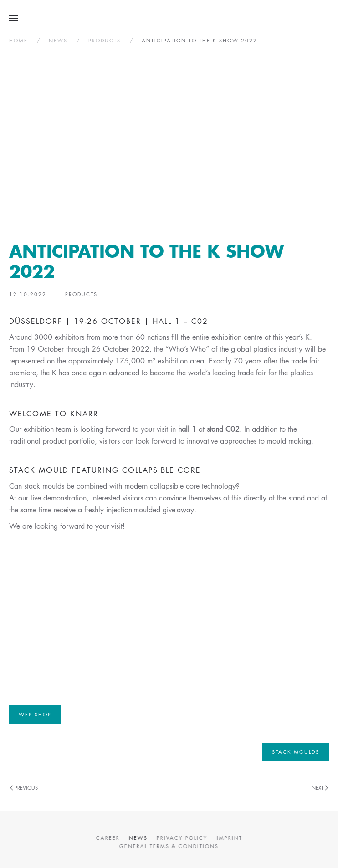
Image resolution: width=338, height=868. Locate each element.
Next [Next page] (320, 788)
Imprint (229, 838)
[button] (14, 18)
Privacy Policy (181, 838)
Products (81, 294)
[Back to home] (169, 18)
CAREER (107, 838)
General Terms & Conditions (168, 846)
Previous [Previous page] (24, 788)
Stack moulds (296, 752)
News (137, 838)
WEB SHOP (35, 714)
